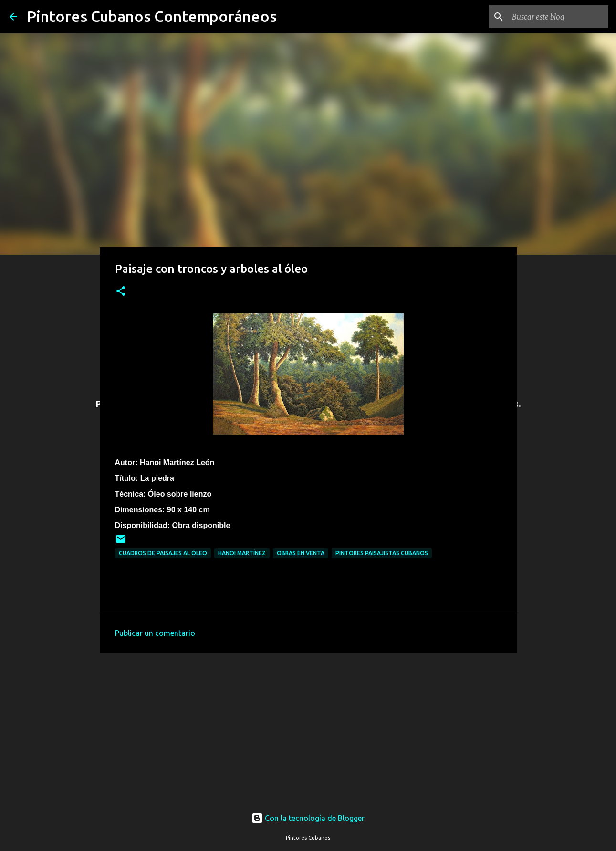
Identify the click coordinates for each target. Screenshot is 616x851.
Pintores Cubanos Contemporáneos (152, 16)
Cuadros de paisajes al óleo (163, 553)
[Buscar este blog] (558, 17)
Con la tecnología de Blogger (308, 818)
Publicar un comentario (155, 633)
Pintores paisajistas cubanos (382, 553)
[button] (121, 292)
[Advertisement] (308, 723)
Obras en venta (301, 553)
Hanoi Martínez (242, 553)
